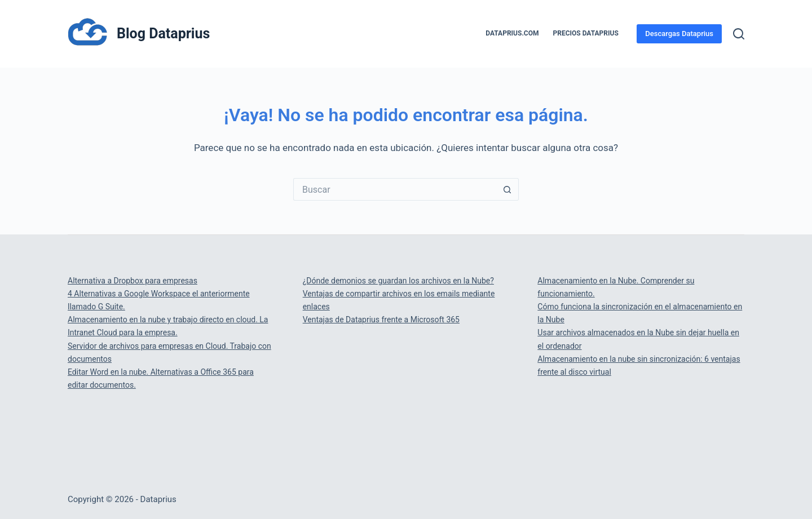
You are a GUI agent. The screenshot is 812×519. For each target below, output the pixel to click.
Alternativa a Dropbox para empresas (133, 281)
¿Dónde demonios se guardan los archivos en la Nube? (398, 281)
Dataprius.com (512, 33)
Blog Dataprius (163, 34)
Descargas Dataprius (679, 34)
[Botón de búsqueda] (507, 189)
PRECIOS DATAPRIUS (586, 33)
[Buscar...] (395, 189)
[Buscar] (739, 34)
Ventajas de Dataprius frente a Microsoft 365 (381, 320)
